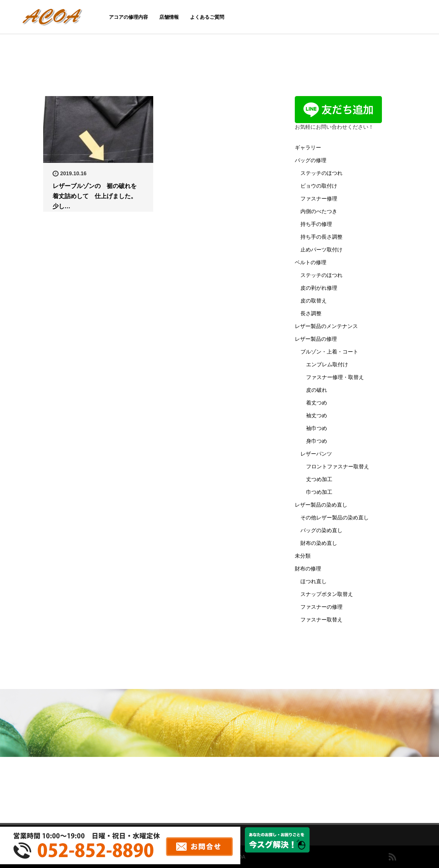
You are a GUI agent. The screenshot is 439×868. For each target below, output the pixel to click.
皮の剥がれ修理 (319, 288)
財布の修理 (308, 569)
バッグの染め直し (321, 530)
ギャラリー (308, 147)
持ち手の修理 (316, 224)
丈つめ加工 (319, 479)
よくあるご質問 (207, 17)
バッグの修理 (311, 160)
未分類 (303, 556)
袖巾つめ (317, 428)
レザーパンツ (316, 454)
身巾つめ (317, 441)
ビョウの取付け (319, 186)
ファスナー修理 (319, 199)
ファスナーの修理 (321, 607)
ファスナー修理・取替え (335, 377)
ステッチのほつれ (321, 173)
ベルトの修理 (311, 262)
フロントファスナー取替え (338, 466)
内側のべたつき (319, 211)
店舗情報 (169, 17)
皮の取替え (314, 301)
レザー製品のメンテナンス (326, 326)
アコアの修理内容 (128, 17)
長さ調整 (311, 313)
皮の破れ (317, 390)
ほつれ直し (314, 581)
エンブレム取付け (327, 364)
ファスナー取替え (321, 620)
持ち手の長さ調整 (321, 237)
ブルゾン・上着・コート (329, 352)
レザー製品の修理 (316, 339)
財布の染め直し (319, 543)
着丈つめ (317, 403)
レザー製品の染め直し (321, 505)
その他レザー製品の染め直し (335, 517)
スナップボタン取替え (327, 594)
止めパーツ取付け (321, 250)
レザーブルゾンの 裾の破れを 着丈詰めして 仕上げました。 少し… (98, 196)
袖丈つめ (317, 415)
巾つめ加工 (319, 492)
